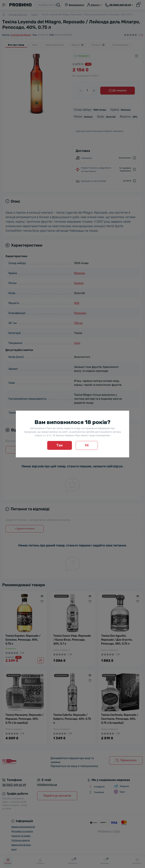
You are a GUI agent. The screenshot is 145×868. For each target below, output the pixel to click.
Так (60, 445)
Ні (87, 445)
